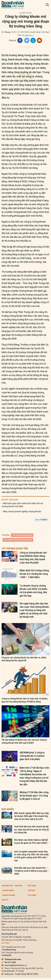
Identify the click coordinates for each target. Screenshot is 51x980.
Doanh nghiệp (26, 13)
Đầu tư (5, 900)
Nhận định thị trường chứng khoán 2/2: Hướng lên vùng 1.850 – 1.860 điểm (34, 574)
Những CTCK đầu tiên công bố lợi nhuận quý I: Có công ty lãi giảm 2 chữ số (34, 796)
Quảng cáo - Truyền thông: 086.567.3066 (20, 974)
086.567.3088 (9, 962)
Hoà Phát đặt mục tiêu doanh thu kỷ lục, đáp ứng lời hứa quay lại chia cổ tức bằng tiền (31, 830)
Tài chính (32, 895)
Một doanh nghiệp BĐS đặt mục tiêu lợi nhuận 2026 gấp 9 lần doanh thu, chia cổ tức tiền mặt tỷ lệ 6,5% (31, 816)
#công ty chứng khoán (22, 535)
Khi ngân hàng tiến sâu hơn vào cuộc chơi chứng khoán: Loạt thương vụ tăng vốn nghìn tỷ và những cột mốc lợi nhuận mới (34, 610)
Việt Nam (32, 886)
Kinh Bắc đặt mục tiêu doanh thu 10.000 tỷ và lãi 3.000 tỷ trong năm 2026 (31, 871)
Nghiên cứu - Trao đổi (12, 886)
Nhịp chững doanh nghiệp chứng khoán (22, 511)
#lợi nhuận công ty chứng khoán (18, 540)
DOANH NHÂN (8, 890)
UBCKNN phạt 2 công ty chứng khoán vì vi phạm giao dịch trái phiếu (32, 756)
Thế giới (31, 890)
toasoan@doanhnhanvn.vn (14, 965)
